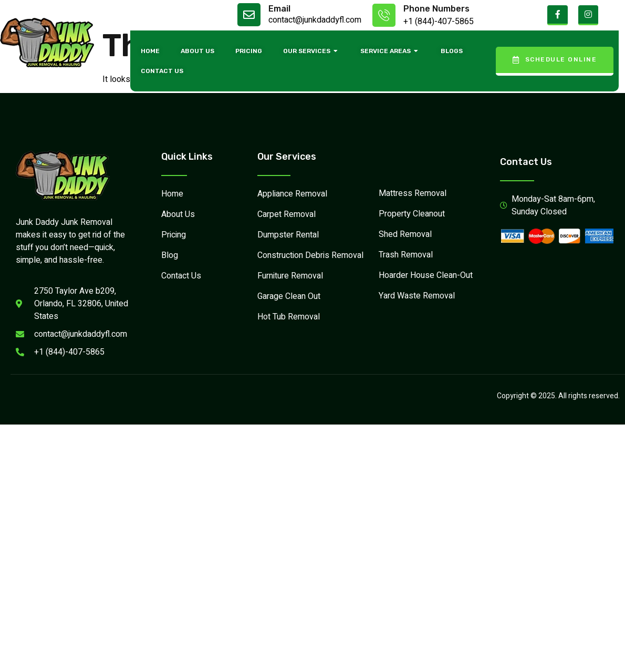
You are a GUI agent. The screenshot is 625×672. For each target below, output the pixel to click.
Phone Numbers (436, 9)
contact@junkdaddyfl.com (315, 20)
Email (279, 9)
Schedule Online (555, 60)
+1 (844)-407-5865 (439, 22)
